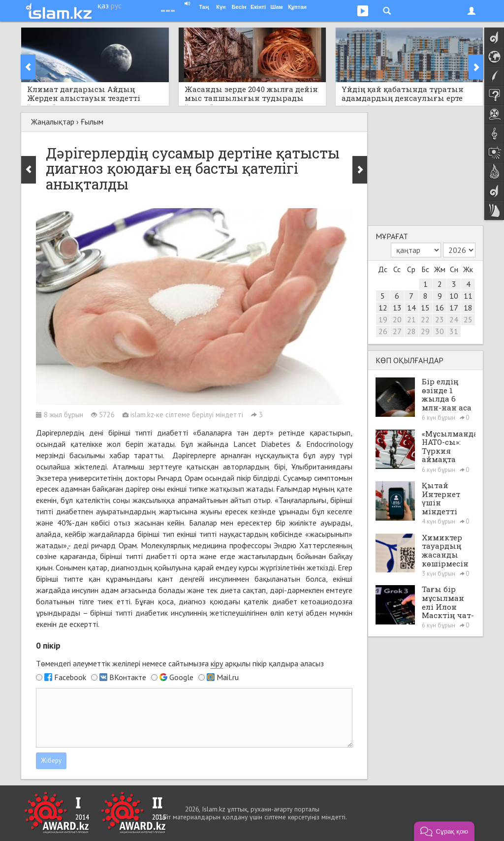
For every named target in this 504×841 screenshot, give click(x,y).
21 (411, 319)
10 (454, 296)
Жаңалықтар (53, 122)
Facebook (70, 677)
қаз (103, 5)
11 (468, 296)
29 (425, 331)
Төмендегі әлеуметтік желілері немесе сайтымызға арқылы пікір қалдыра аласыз (180, 664)
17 (454, 308)
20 (397, 319)
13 (397, 308)
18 (468, 308)
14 (411, 308)
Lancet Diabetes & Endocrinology (293, 444)
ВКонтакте (128, 677)
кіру (217, 663)
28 (411, 331)
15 (425, 308)
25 (468, 319)
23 (440, 319)
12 (383, 308)
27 (397, 331)
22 (425, 319)
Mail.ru (228, 677)
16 (440, 308)
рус (116, 5)
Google (181, 677)
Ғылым (92, 122)
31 (454, 331)
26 (383, 331)
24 (454, 319)
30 (440, 331)
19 (383, 319)
